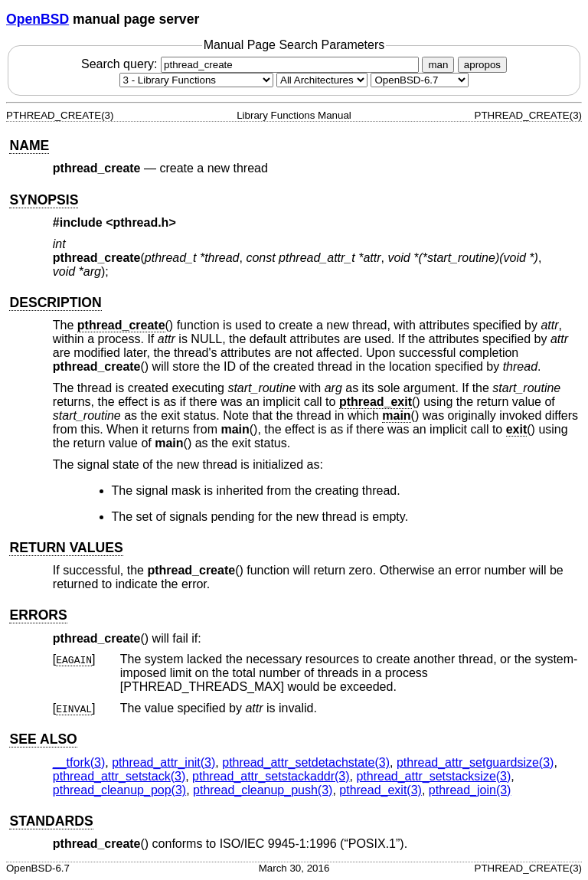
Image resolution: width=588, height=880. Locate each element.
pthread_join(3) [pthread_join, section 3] (470, 790)
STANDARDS (51, 821)
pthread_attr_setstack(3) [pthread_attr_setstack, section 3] (119, 776)
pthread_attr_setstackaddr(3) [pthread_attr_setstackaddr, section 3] (271, 776)
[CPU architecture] (322, 80)
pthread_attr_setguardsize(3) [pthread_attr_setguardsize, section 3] (475, 762)
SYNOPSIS (44, 200)
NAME (29, 146)
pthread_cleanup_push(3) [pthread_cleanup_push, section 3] (263, 790)
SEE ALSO (43, 739)
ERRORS (38, 615)
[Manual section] (196, 80)
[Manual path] (420, 80)
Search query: (252, 64)
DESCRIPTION (55, 303)
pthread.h (141, 222)
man (438, 65)
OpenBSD (38, 19)
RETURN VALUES (66, 548)
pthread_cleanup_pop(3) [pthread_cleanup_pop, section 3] (119, 790)
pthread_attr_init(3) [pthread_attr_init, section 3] (163, 762)
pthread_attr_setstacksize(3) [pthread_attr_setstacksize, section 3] (433, 776)
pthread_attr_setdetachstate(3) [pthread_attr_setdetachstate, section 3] (306, 762)
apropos (482, 65)
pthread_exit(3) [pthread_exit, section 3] (381, 790)
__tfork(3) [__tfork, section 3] (79, 762)
